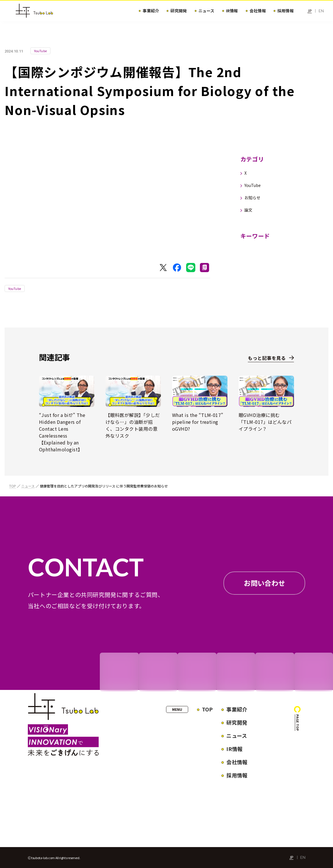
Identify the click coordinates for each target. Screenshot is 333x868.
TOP (13, 486)
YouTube (15, 288)
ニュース (28, 486)
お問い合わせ (264, 583)
